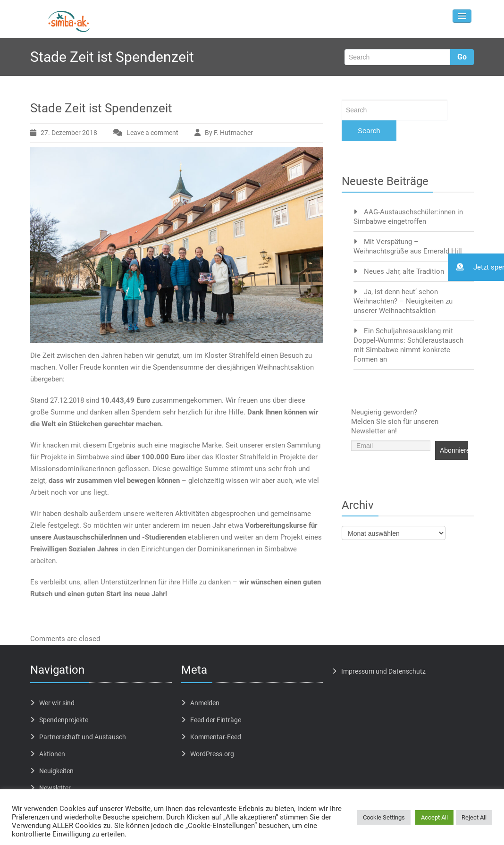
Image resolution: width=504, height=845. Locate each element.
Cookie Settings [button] (384, 817)
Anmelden (205, 703)
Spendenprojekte (64, 720)
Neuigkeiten (56, 771)
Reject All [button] (474, 817)
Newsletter (55, 788)
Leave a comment (152, 133)
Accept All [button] (434, 817)
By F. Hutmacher (229, 133)
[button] (476, 267)
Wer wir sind (57, 703)
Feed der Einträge (216, 720)
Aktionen (52, 754)
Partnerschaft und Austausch (83, 737)
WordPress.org (212, 754)
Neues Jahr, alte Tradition (404, 271)
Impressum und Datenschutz (383, 671)
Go (462, 57)
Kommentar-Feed (216, 737)
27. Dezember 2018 (69, 133)
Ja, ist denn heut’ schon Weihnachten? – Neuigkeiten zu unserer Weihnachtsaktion (403, 301)
